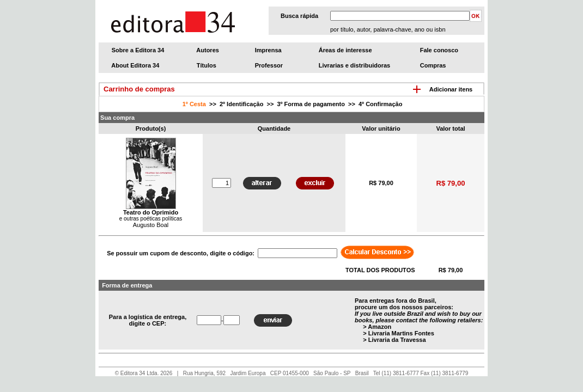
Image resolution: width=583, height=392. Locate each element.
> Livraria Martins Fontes (399, 333)
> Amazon (377, 327)
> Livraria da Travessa (394, 340)
